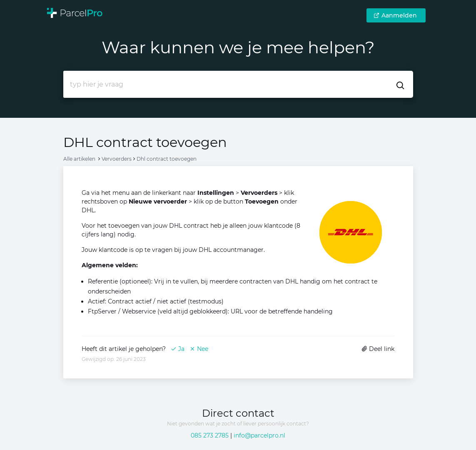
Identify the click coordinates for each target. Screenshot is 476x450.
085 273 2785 (210, 435)
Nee (199, 349)
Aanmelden (395, 15)
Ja (178, 349)
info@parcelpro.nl (259, 435)
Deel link (378, 349)
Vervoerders (117, 159)
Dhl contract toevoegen (167, 159)
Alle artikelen (79, 159)
